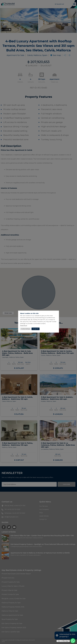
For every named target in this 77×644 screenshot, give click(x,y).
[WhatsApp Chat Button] (73, 641)
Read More (24, 325)
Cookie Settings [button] (25, 329)
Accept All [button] (36, 329)
